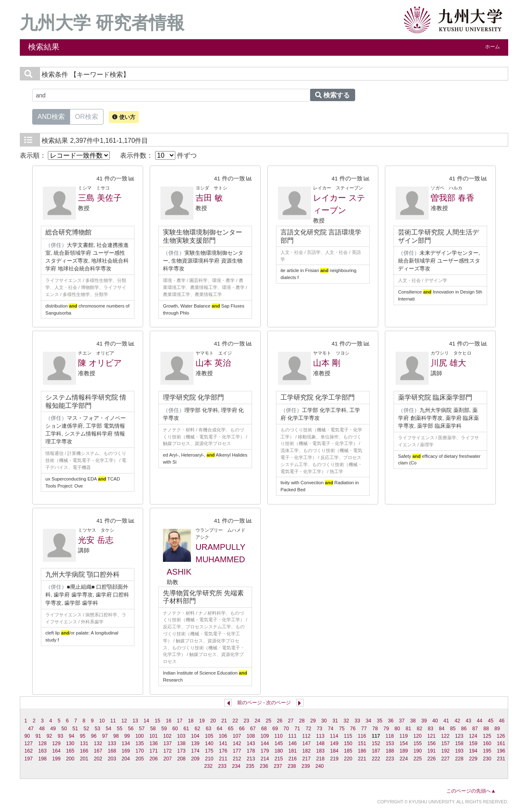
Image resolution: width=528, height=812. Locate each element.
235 (250, 766)
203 (112, 759)
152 (376, 743)
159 (473, 743)
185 (348, 751)
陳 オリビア (100, 363)
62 (198, 729)
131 (84, 743)
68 (264, 729)
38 (413, 721)
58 (153, 729)
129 (56, 743)
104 (195, 736)
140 (209, 743)
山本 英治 (213, 363)
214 (265, 759)
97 (105, 736)
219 (334, 759)
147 (306, 743)
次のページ (278, 703)
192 (445, 751)
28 (302, 721)
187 (376, 751)
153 (390, 743)
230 (487, 759)
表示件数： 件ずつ (158, 155)
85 (453, 729)
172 (167, 751)
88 (486, 729)
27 (291, 721)
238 (292, 766)
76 (353, 729)
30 (324, 721)
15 (158, 721)
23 (246, 721)
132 (98, 743)
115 (348, 736)
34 (369, 721)
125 (487, 736)
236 (264, 766)
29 (313, 721)
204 (126, 759)
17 (180, 721)
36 (391, 721)
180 (278, 751)
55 (120, 729)
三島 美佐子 (100, 198)
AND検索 (51, 116)
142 (237, 743)
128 (42, 743)
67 (253, 729)
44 (480, 721)
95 (83, 736)
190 (417, 751)
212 (237, 759)
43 (469, 721)
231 (501, 759)
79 (386, 729)
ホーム (493, 47)
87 (475, 729)
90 (27, 736)
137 (167, 743)
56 (131, 729)
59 (164, 729)
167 (98, 751)
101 (153, 736)
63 (209, 729)
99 (127, 736)
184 (334, 751)
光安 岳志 (96, 540)
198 (42, 759)
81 (408, 729)
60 (175, 729)
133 (112, 743)
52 (86, 729)
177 (237, 751)
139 (195, 743)
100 (139, 736)
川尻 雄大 (448, 363)
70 (286, 729)
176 (223, 751)
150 (348, 743)
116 (362, 736)
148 (320, 743)
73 (320, 729)
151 (362, 743)
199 (56, 759)
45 (491, 721)
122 (445, 736)
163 (42, 751)
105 (209, 736)
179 (265, 751)
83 (431, 729)
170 (140, 751)
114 (334, 736)
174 (195, 751)
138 (181, 743)
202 (98, 759)
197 (28, 759)
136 (153, 743)
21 (224, 721)
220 (348, 759)
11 (113, 721)
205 (140, 759)
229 (473, 759)
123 (459, 736)
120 (417, 736)
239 (306, 766)
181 (292, 751)
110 (278, 736)
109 (264, 736)
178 (251, 751)
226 (431, 759)
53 (97, 729)
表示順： (65, 155)
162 (28, 751)
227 (445, 759)
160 (487, 743)
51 (75, 729)
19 (202, 721)
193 (459, 751)
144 (265, 743)
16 (169, 721)
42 (457, 721)
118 (390, 736)
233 (222, 766)
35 (379, 721)
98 (116, 736)
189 (404, 751)
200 (70, 759)
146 (292, 743)
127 (28, 743)
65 (231, 729)
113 (320, 736)
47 (31, 729)
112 (306, 736)
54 (108, 729)
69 (275, 729)
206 (153, 759)
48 (42, 729)
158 (459, 743)
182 (306, 751)
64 (220, 729)
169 (126, 751)
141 (223, 743)
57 (142, 729)
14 (146, 721)
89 (497, 729)
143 (251, 743)
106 (223, 736)
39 (424, 721)
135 (140, 743)
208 (181, 759)
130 (70, 743)
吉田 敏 (209, 198)
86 (464, 729)
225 (417, 759)
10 (102, 721)
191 (431, 751)
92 (49, 736)
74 (331, 729)
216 (292, 759)
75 (342, 729)
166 (84, 751)
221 (362, 759)
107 (237, 736)
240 (320, 766)
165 (70, 751)
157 (445, 743)
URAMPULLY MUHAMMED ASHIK (206, 559)
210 (209, 759)
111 (292, 736)
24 (257, 721)
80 (397, 729)
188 (390, 751)
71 (297, 729)
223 (390, 759)
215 (278, 759)
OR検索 (87, 116)
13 (135, 721)
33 (358, 721)
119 (403, 736)
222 (376, 759)
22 (235, 721)
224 (404, 759)
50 (64, 729)
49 (53, 729)
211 (223, 759)
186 (362, 751)
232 (208, 766)
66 (242, 729)
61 (186, 729)
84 (442, 729)
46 (502, 721)
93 (61, 736)
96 (94, 736)
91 (38, 736)
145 (278, 743)
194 (473, 751)
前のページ (250, 703)
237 (278, 766)
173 (181, 751)
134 (126, 743)
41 (446, 721)
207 (167, 759)
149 (334, 743)
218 (320, 759)
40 (435, 721)
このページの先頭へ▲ (471, 791)
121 (431, 736)
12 (124, 721)
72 (309, 729)
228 (459, 759)
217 (306, 759)
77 (364, 729)
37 (402, 721)
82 (420, 729)
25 (269, 721)
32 (346, 721)
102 (167, 736)
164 (56, 751)
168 (112, 751)
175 (209, 751)
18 (191, 721)
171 (153, 751)
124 (473, 736)
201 (84, 759)
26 (280, 721)
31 (335, 721)
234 (236, 766)
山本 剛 (327, 363)
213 (251, 759)
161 (501, 743)
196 (501, 751)
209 (195, 759)
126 (501, 736)
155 (417, 743)
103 (181, 736)
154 (404, 743)
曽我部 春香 (453, 198)
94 (72, 736)
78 (375, 729)
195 (487, 751)
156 (431, 743)
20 (213, 721)
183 (320, 751)
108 (251, 736)
